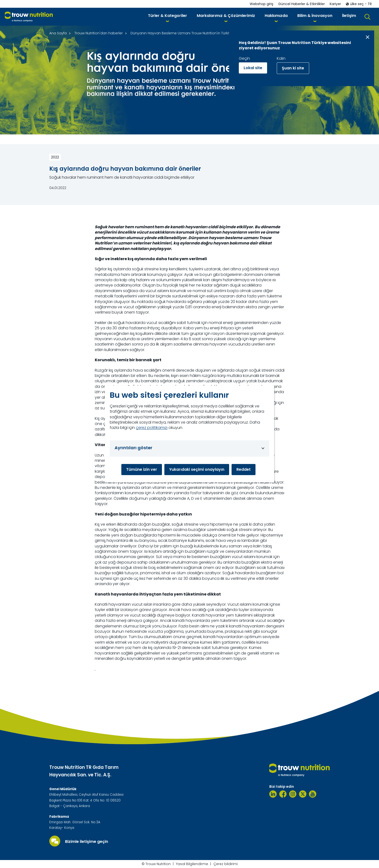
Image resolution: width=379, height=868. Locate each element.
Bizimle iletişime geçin (87, 842)
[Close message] (368, 37)
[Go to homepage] (29, 17)
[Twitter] (303, 794)
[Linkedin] (273, 794)
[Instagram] (293, 794)
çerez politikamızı (152, 428)
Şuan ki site (293, 68)
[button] (168, 17)
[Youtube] (313, 794)
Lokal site (253, 68)
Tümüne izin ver (142, 469)
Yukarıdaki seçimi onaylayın (197, 469)
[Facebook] (283, 794)
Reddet (244, 469)
